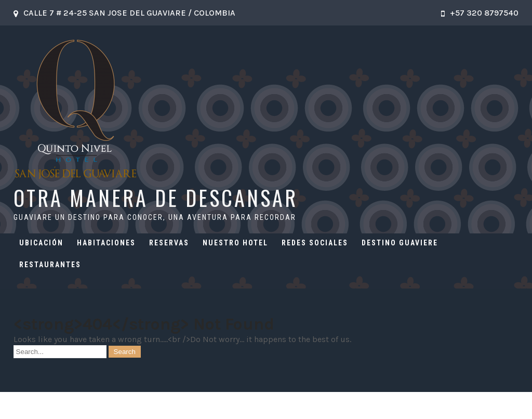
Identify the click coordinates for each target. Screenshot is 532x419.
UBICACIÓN (41, 243)
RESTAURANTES (50, 265)
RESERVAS (169, 243)
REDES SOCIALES (315, 243)
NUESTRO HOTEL (235, 243)
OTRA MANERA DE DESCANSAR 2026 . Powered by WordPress (266, 405)
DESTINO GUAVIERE (400, 243)
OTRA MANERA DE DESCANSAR (156, 198)
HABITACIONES (106, 243)
